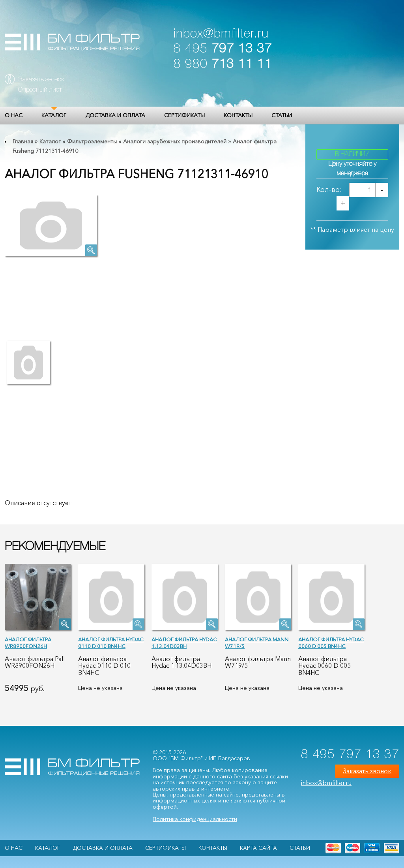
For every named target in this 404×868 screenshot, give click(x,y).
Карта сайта (258, 848)
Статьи (282, 115)
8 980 (223, 65)
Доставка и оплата (115, 115)
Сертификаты (184, 115)
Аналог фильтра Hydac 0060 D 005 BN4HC (331, 643)
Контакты (238, 115)
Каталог (54, 115)
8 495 (223, 49)
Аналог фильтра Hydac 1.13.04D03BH (184, 643)
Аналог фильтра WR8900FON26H (28, 643)
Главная (23, 141)
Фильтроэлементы (92, 141)
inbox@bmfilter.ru (221, 34)
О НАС (14, 115)
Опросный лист (40, 90)
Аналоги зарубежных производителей (175, 141)
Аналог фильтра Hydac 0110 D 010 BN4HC (111, 643)
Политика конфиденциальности (195, 819)
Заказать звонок (41, 80)
